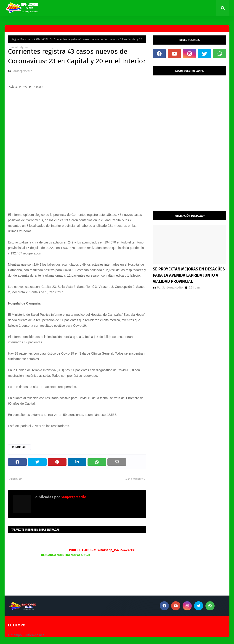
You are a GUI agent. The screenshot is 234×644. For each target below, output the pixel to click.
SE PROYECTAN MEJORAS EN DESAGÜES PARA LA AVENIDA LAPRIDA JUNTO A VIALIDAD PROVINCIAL (189, 275)
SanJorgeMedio (22, 71)
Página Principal (21, 39)
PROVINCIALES (43, 39)
